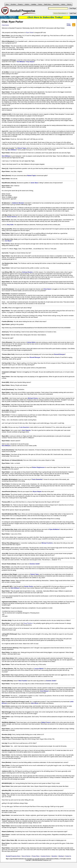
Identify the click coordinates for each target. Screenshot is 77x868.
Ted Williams (21, 62)
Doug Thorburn (28, 623)
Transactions (56, 4)
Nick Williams (12, 150)
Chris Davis (47, 289)
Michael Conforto (47, 543)
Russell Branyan (59, 354)
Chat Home (5, 25)
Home (7, 4)
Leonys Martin (39, 669)
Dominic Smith (34, 564)
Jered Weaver (44, 691)
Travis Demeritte (37, 479)
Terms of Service (26, 856)
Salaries (63, 4)
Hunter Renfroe (12, 217)
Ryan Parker (30, 32)
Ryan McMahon (54, 529)
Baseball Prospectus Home (13, 856)
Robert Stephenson (38, 467)
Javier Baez (34, 183)
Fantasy (40, 4)
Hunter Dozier (29, 586)
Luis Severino (24, 427)
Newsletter (13, 4)
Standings (34, 4)
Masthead (61, 856)
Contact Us (68, 856)
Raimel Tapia (22, 148)
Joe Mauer (8, 241)
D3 (17, 131)
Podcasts (69, 4)
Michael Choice (33, 398)
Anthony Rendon (27, 272)
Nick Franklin (23, 681)
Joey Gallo (10, 225)
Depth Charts (47, 4)
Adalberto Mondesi (18, 203)
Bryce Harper (37, 491)
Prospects (20, 4)
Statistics (27, 4)
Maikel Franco (46, 722)
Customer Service (45, 856)
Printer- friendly (69, 25)
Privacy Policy (36, 856)
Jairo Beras (35, 703)
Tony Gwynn (30, 62)
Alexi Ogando (26, 430)
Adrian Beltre (31, 342)
